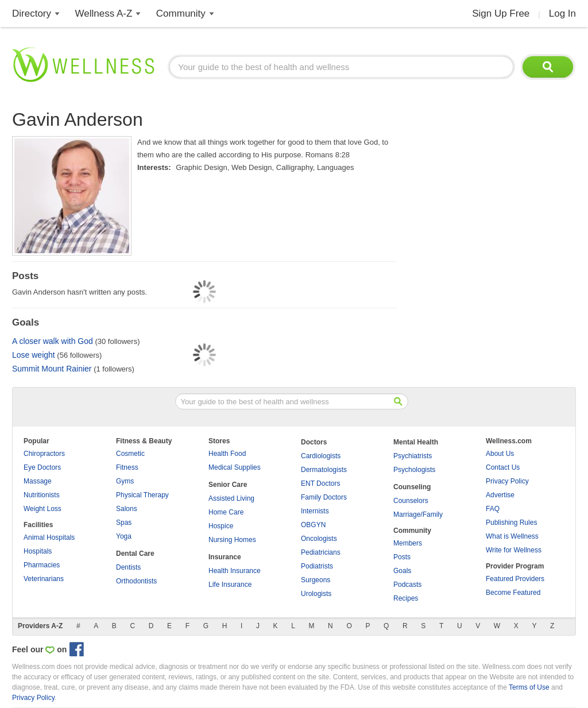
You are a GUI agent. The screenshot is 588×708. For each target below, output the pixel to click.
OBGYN (313, 525)
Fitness (127, 467)
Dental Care (135, 554)
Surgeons (316, 580)
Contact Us (503, 467)
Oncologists (319, 539)
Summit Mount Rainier (52, 369)
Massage (38, 481)
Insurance (225, 557)
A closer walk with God (53, 341)
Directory (32, 13)
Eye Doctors (42, 467)
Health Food (227, 454)
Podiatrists (317, 566)
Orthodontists (136, 581)
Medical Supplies (235, 467)
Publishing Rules (511, 523)
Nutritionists (42, 495)
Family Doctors (324, 497)
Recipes (406, 598)
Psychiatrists (413, 456)
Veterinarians (44, 579)
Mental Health (416, 442)
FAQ (493, 509)
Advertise (500, 495)
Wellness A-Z (104, 13)
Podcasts (407, 585)
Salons (127, 509)
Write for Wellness (514, 550)
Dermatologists (324, 470)
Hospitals (38, 551)
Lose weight (34, 355)
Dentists (128, 567)
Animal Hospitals (49, 537)
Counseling (412, 487)
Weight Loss (42, 509)
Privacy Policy (507, 481)
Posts (402, 557)
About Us (500, 454)
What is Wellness (512, 536)
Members (408, 543)
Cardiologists (321, 456)
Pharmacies (42, 565)
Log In (562, 13)
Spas (124, 523)
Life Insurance (230, 585)
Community (181, 13)
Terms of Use (529, 687)
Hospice (221, 526)
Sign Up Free (501, 13)
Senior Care (228, 485)
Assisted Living (231, 498)
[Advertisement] (490, 178)
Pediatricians (321, 552)
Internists (315, 511)
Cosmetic (130, 454)
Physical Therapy (142, 495)
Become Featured (513, 593)
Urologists (316, 594)
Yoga (124, 536)
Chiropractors (44, 454)
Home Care (226, 512)
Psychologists (414, 470)
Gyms (125, 481)
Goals (402, 571)
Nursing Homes (232, 540)
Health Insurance (235, 571)
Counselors (411, 501)
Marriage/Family (418, 514)
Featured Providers (515, 579)
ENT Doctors (320, 483)
